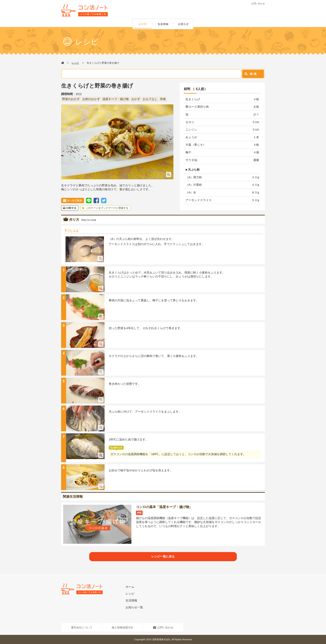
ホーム (130, 587)
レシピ (143, 24)
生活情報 (163, 24)
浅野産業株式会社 (161, 639)
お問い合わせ (258, 4)
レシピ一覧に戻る (163, 556)
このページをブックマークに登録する (104, 208)
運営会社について (82, 628)
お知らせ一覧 (134, 607)
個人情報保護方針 (122, 628)
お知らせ (184, 24)
